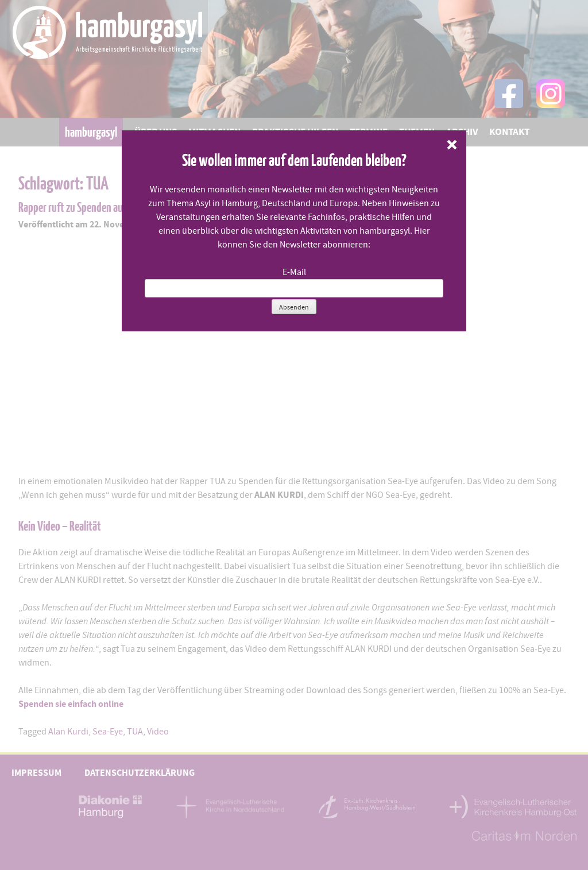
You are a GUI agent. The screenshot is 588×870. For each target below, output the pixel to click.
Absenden (294, 307)
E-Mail (294, 272)
